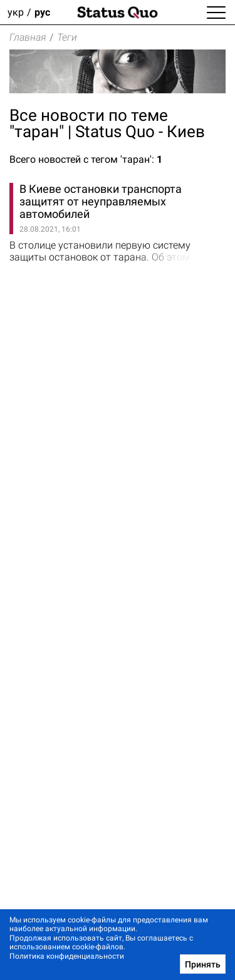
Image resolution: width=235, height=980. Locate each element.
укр (16, 12)
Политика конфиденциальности (67, 956)
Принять (203, 964)
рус (42, 12)
